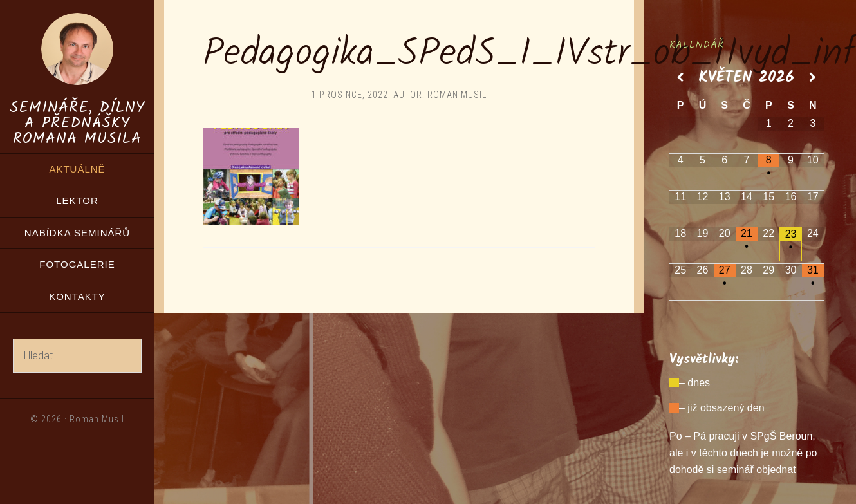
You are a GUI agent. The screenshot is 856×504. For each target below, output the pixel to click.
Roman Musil (97, 419)
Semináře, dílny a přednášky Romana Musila (77, 123)
